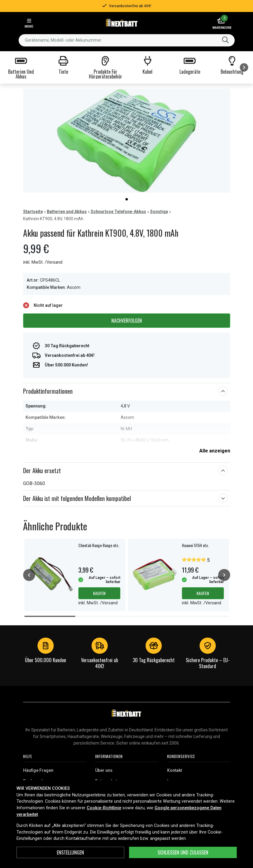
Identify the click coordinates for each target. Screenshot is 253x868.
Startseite (33, 212)
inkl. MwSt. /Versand (43, 262)
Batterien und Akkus (67, 212)
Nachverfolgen (127, 321)
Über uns (104, 770)
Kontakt (175, 770)
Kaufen (99, 593)
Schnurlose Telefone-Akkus (118, 212)
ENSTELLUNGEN (70, 852)
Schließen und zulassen (183, 852)
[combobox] (127, 40)
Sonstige (159, 212)
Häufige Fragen (38, 770)
